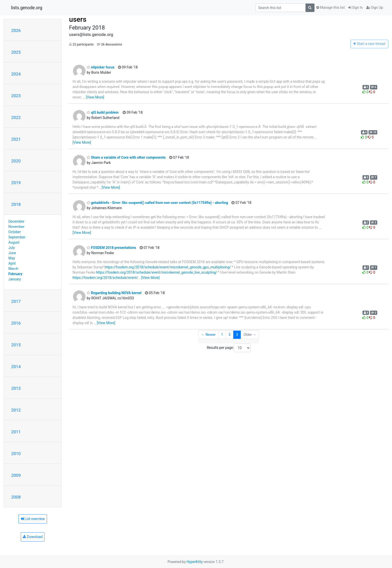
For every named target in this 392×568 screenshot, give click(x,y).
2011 (16, 432)
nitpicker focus (100, 67)
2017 (16, 301)
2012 (16, 410)
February (15, 274)
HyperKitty (195, 562)
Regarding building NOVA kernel (114, 293)
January (15, 279)
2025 (16, 52)
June (12, 253)
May (12, 258)
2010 (16, 454)
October (15, 232)
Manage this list (330, 7)
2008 (16, 497)
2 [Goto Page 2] (229, 335)
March (13, 269)
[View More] (95, 97)
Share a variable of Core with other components (126, 157)
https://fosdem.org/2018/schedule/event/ (105, 278)
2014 (16, 367)
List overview (33, 519)
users (78, 19)
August (14, 242)
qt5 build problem (103, 112)
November (16, 227)
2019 (16, 183)
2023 (16, 96)
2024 (16, 74)
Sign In (355, 7)
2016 (16, 323)
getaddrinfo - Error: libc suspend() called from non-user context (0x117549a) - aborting (157, 203)
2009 (16, 475)
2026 (16, 30)
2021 (16, 139)
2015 (16, 345)
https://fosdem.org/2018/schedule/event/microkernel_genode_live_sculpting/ (156, 272)
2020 (16, 161)
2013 (16, 388)
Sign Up (375, 7)
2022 (16, 117)
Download (33, 537)
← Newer (208, 335)
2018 (16, 204)
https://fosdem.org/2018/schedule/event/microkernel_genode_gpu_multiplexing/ (168, 267)
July (12, 248)
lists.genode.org (27, 8)
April (12, 263)
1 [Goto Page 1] (222, 335)
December (16, 221)
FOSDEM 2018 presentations (111, 248)
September (17, 237)
